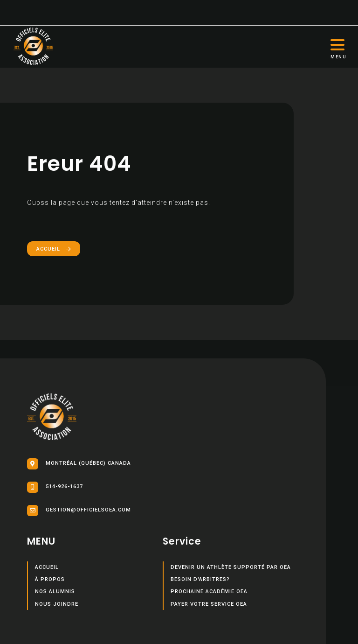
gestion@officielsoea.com (79, 511)
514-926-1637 (55, 487)
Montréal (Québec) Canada (79, 464)
